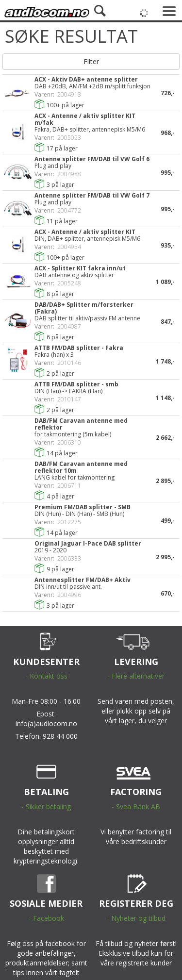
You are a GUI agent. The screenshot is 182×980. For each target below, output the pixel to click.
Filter (91, 61)
